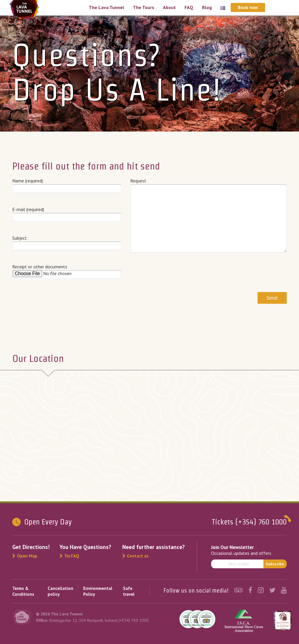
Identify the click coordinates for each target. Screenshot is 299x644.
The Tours (144, 7)
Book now (248, 7)
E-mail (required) (67, 213)
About (169, 7)
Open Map (25, 556)
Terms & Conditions (23, 591)
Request (208, 216)
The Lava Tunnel (106, 7)
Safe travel (129, 591)
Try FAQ (69, 556)
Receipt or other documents (67, 271)
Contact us (135, 556)
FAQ (189, 7)
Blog (207, 7)
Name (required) (67, 184)
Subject (67, 242)
